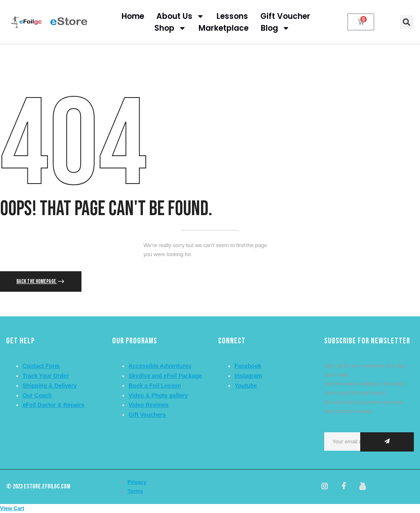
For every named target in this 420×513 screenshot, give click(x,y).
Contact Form (41, 366)
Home (133, 16)
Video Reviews (149, 405)
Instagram (248, 376)
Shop (170, 28)
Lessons (232, 16)
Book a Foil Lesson (155, 386)
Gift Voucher (285, 16)
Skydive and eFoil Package (165, 376)
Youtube (246, 386)
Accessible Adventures (160, 366)
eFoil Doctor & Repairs (53, 405)
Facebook (248, 366)
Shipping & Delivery (50, 386)
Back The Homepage (37, 281)
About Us (180, 16)
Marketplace (224, 28)
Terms (135, 491)
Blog (275, 28)
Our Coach (37, 395)
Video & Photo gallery (158, 395)
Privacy (137, 482)
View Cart (12, 508)
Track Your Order (46, 376)
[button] (407, 22)
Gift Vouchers (147, 415)
